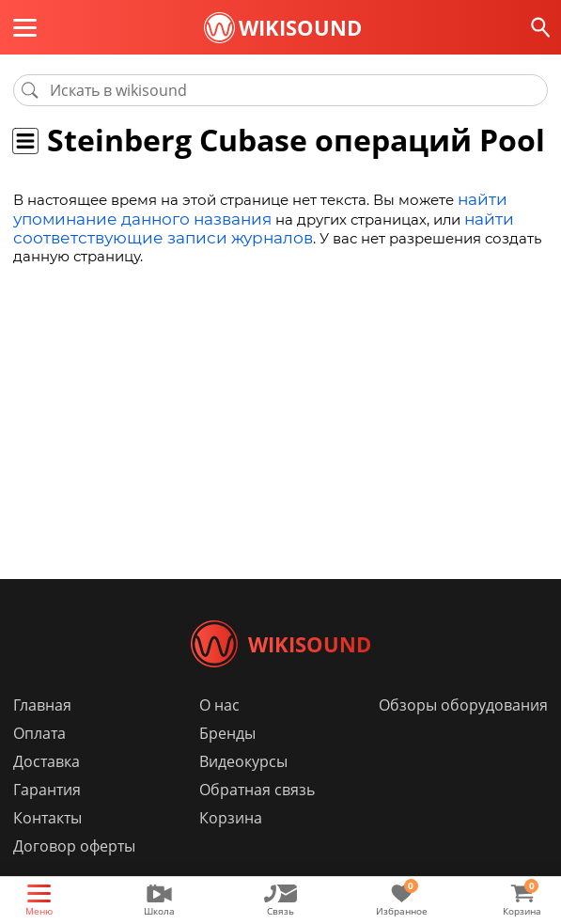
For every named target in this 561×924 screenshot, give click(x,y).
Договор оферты (74, 874)
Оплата (39, 761)
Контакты (47, 846)
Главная (42, 733)
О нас (219, 733)
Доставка (47, 790)
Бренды (227, 761)
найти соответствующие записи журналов (247, 225)
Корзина (231, 846)
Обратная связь (257, 818)
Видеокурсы (243, 790)
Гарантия (47, 818)
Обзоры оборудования (463, 733)
